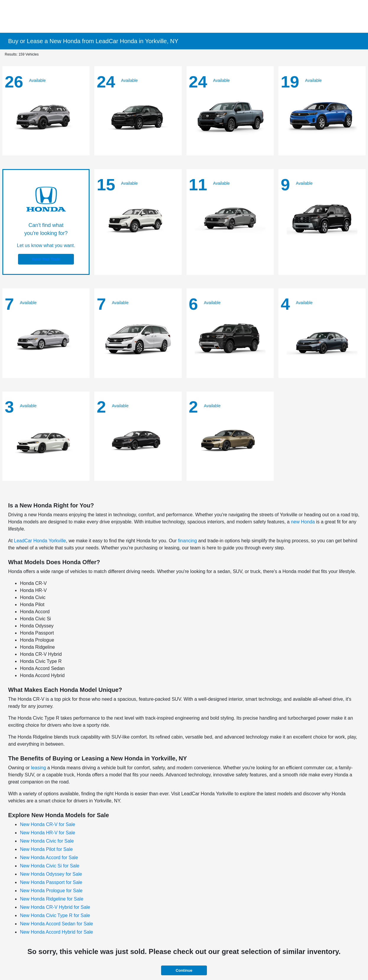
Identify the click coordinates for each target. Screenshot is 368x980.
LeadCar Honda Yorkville (40, 541)
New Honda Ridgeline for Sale (51, 899)
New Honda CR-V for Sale (47, 824)
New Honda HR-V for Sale (47, 833)
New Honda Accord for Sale (49, 858)
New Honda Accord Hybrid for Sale (56, 932)
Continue (184, 970)
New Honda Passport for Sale (51, 882)
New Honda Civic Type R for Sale (55, 915)
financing (187, 541)
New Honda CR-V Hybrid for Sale (55, 907)
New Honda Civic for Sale (47, 841)
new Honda (303, 522)
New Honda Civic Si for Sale (50, 866)
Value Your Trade (46, 259)
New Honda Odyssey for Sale (51, 874)
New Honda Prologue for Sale (51, 891)
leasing (39, 768)
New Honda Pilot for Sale (46, 849)
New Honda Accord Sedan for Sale (56, 924)
